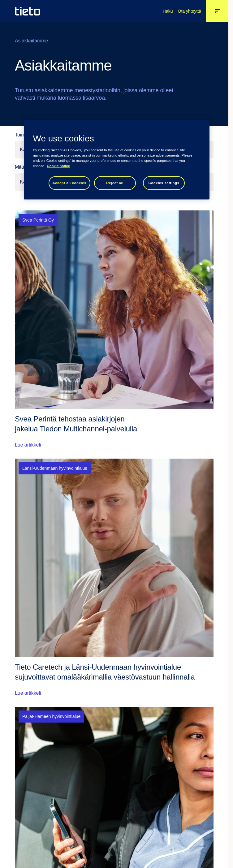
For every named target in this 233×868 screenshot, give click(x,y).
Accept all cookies (69, 183)
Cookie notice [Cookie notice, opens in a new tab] (58, 166)
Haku (168, 11)
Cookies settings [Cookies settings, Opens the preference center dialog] (164, 183)
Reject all (115, 183)
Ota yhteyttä (190, 11)
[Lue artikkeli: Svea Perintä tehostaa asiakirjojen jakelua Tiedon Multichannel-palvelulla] (114, 330)
